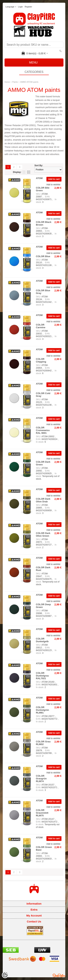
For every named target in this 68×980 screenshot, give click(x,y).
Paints (15, 82)
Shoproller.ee (59, 975)
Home (7, 82)
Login (20, 7)
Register (28, 7)
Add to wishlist (53, 185)
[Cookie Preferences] (5, 975)
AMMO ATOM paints (29, 82)
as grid (29, 172)
